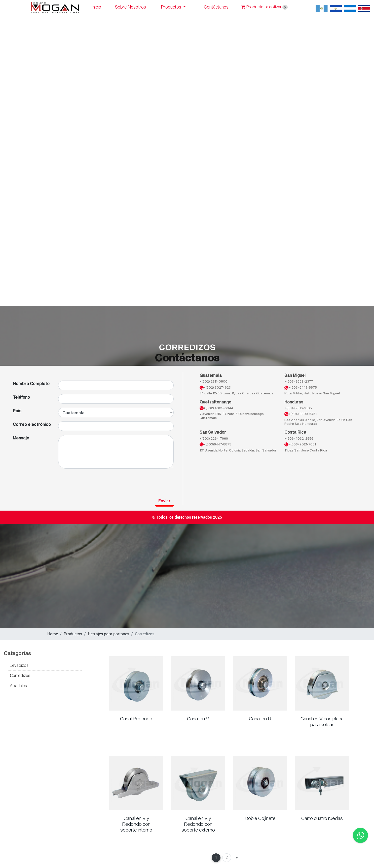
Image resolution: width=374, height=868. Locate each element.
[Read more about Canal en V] (198, 683)
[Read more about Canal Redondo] (136, 683)
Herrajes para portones (108, 634)
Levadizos (19, 665)
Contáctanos (216, 7)
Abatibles (18, 686)
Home (53, 634)
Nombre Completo (31, 383)
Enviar (164, 501)
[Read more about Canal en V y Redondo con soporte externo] (198, 783)
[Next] (237, 857)
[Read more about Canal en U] (260, 683)
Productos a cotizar (265, 7)
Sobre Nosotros (130, 7)
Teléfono (21, 397)
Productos (172, 7)
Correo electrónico (32, 424)
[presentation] (51, 482)
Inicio (97, 7)
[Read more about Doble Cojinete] (260, 783)
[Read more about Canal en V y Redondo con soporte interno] (136, 783)
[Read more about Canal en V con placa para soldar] (322, 683)
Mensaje (21, 438)
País (17, 411)
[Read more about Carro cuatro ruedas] (322, 783)
